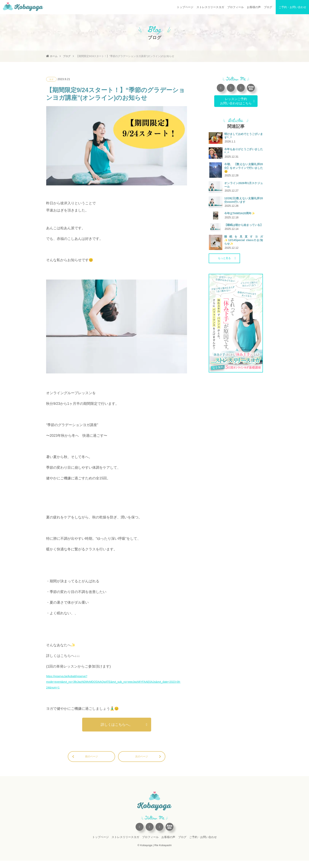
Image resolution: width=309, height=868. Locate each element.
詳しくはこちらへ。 (117, 730)
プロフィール (235, 7)
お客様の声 (254, 7)
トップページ (185, 7)
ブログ (268, 7)
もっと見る (226, 294)
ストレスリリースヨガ (210, 7)
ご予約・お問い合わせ (292, 7)
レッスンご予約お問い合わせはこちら (236, 101)
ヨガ (52, 79)
